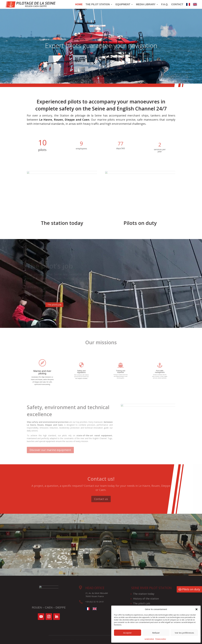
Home (79, 4)
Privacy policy (161, 639)
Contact (177, 4)
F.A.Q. (165, 4)
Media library (146, 4)
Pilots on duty (191, 589)
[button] (196, 609)
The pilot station (98, 4)
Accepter (127, 633)
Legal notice (149, 639)
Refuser (156, 633)
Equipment (123, 4)
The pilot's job (70, 305)
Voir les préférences (184, 633)
